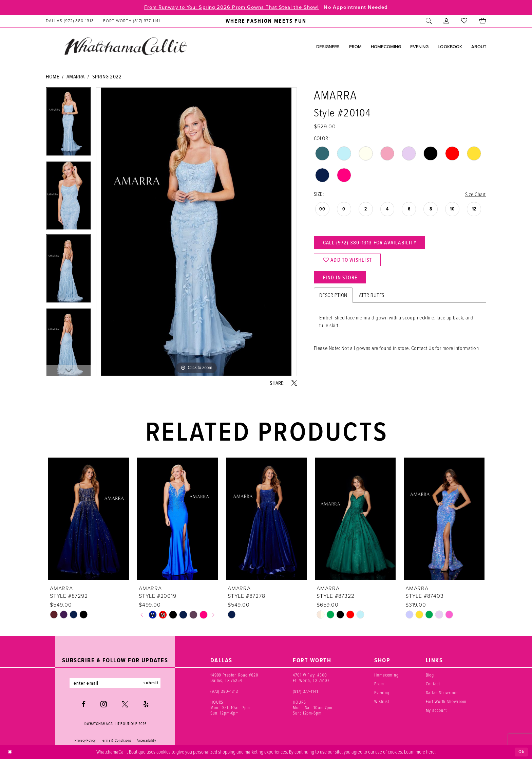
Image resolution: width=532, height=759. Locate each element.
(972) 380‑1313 (224, 691)
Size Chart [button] (476, 194)
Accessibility (146, 741)
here (430, 752)
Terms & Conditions (116, 741)
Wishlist (382, 701)
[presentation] (89, 519)
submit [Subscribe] (152, 683)
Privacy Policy (85, 741)
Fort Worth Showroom (446, 701)
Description (333, 297)
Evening (382, 692)
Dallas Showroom (442, 692)
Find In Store (341, 279)
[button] (446, 21)
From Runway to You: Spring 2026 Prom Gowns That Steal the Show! (231, 7)
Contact (433, 684)
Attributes (372, 297)
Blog (430, 675)
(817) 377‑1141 (306, 691)
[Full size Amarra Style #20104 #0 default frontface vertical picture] (196, 232)
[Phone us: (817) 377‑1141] (132, 21)
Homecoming (386, 675)
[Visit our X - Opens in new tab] (125, 705)
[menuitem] (103, 21)
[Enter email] (115, 683)
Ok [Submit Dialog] (521, 752)
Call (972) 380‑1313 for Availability (370, 243)
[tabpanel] (69, 124)
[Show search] (429, 21)
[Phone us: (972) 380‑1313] (70, 21)
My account (436, 710)
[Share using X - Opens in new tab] (294, 383)
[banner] (126, 46)
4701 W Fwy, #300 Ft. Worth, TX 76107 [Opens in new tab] (311, 678)
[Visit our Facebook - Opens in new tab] (84, 705)
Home (52, 76)
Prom (379, 684)
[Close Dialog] (10, 752)
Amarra (76, 76)
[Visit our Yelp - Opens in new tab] (146, 705)
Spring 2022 (107, 76)
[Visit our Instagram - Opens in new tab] (104, 704)
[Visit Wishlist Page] (464, 21)
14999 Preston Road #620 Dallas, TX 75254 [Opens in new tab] (234, 678)
